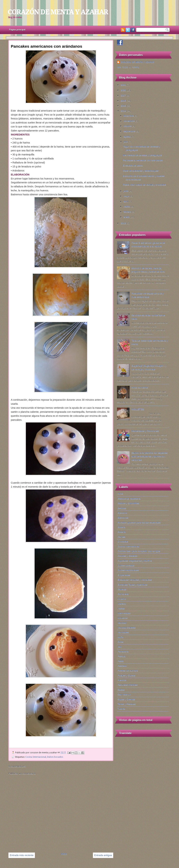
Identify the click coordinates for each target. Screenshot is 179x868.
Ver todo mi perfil (128, 67)
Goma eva (123, 594)
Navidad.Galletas (126, 628)
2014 (124, 111)
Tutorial (121, 709)
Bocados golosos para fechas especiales (139, 522)
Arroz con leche (139, 387)
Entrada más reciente (22, 855)
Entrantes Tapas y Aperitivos (132, 585)
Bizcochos (123, 518)
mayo (127, 196)
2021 (124, 85)
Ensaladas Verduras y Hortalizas (135, 580)
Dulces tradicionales (128, 570)
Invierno (122, 599)
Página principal (17, 30)
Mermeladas (124, 613)
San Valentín (124, 694)
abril (126, 201)
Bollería (121, 532)
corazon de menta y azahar (137, 62)
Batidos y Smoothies (128, 503)
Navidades (123, 632)
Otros (120, 642)
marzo (127, 206)
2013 (124, 223)
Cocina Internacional (36, 757)
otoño (120, 637)
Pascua (121, 656)
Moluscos (122, 618)
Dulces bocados (55, 757)
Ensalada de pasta (133, 165)
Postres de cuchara (128, 670)
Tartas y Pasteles (126, 704)
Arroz (120, 494)
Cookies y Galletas (127, 556)
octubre (128, 126)
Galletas (122, 589)
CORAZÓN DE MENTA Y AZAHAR (58, 12)
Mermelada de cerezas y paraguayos (142, 155)
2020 (124, 90)
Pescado (122, 666)
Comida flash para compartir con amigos (139, 551)
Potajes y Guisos (126, 675)
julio (126, 142)
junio (126, 191)
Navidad (122, 623)
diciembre (129, 116)
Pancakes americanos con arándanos (143, 160)
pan (119, 647)
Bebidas (122, 508)
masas (121, 608)
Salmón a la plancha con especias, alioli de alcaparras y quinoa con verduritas (150, 456)
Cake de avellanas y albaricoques (141, 171)
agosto (127, 136)
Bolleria (121, 527)
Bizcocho (122, 513)
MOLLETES (138, 409)
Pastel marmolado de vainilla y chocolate (144, 185)
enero (127, 217)
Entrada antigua (103, 855)
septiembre (130, 131)
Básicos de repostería (129, 499)
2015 (124, 106)
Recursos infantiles (128, 685)
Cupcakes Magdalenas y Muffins (135, 561)
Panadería (123, 651)
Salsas (121, 690)
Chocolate (123, 541)
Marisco (122, 604)
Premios (122, 680)
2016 (124, 101)
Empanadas (124, 575)
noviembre (129, 121)
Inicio (64, 854)
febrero (128, 212)
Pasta (121, 661)
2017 (124, 95)
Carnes (121, 537)
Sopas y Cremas (126, 699)
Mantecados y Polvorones (145, 431)
